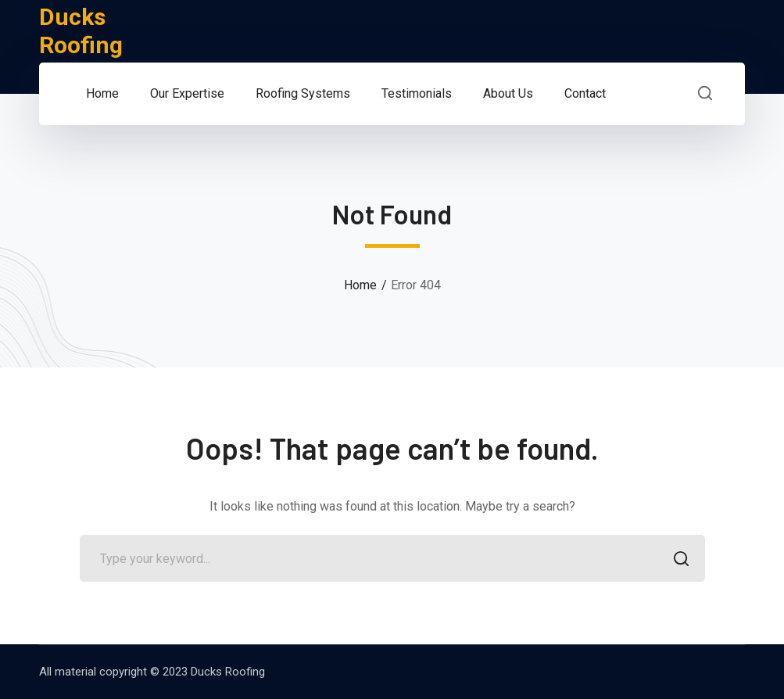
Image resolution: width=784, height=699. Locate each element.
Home (360, 285)
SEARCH (677, 560)
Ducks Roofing (81, 31)
